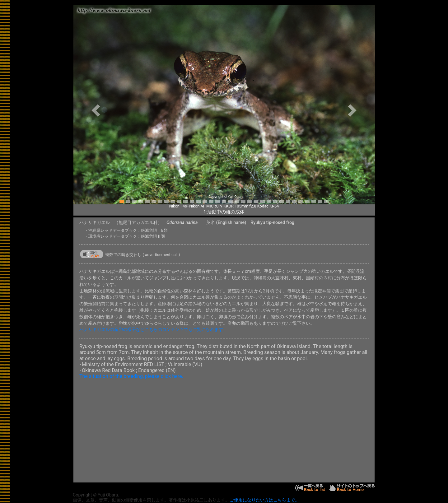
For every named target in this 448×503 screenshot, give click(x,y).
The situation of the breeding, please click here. (131, 376)
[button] (96, 110)
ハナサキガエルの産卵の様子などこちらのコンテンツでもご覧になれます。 (153, 330)
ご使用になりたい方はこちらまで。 (264, 500)
